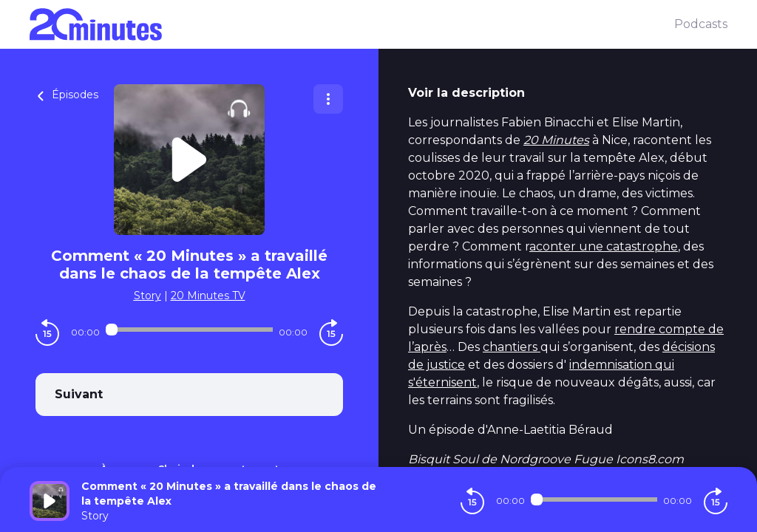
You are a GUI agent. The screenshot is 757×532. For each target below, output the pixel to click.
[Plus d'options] (328, 99)
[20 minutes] (352, 24)
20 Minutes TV (208, 296)
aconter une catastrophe (604, 246)
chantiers (512, 347)
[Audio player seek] (189, 330)
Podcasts (701, 24)
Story (147, 296)
